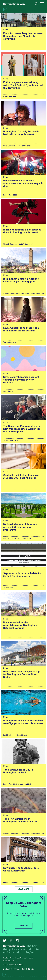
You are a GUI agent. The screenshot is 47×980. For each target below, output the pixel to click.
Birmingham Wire (14, 4)
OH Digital (30, 969)
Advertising (29, 958)
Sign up (24, 926)
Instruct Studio (15, 969)
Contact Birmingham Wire (13, 958)
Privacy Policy (8, 960)
